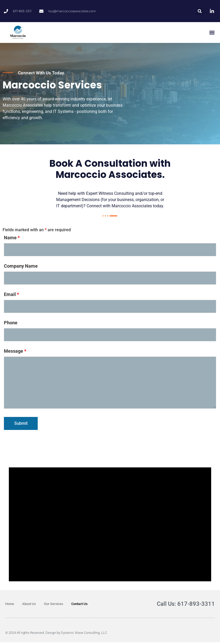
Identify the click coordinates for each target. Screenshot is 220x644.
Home (10, 606)
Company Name (21, 268)
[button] (200, 11)
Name (12, 240)
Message (15, 353)
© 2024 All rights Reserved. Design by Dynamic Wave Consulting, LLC (56, 635)
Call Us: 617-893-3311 (186, 606)
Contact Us (79, 606)
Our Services (54, 606)
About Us (29, 606)
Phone (11, 325)
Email (11, 296)
